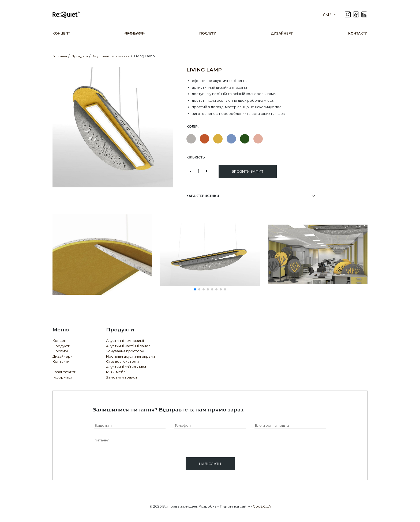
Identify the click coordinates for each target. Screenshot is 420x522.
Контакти (358, 33)
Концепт (61, 33)
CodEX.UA (262, 506)
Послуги (208, 33)
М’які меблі (116, 372)
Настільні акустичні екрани (130, 356)
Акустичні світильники (126, 367)
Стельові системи (122, 361)
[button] (195, 289)
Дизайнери (282, 33)
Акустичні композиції (125, 341)
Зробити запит (248, 171)
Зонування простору (125, 351)
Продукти (135, 33)
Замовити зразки (121, 377)
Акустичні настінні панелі (129, 346)
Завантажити (64, 372)
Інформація (63, 377)
